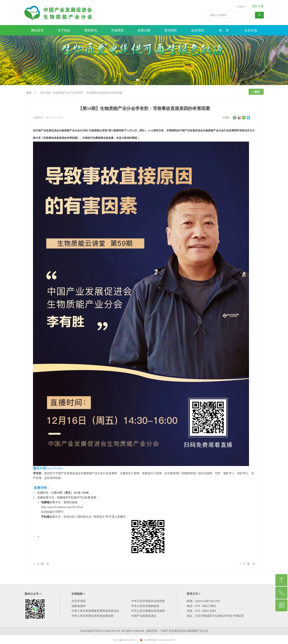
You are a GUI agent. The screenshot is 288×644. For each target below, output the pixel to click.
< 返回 (256, 92)
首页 (29, 93)
